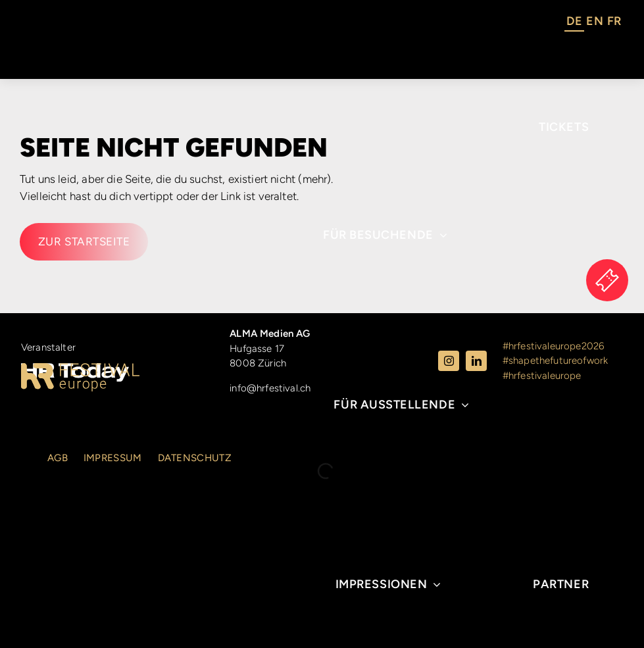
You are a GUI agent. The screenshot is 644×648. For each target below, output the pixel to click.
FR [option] (614, 21)
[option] (594, 23)
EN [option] (594, 21)
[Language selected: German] (594, 23)
